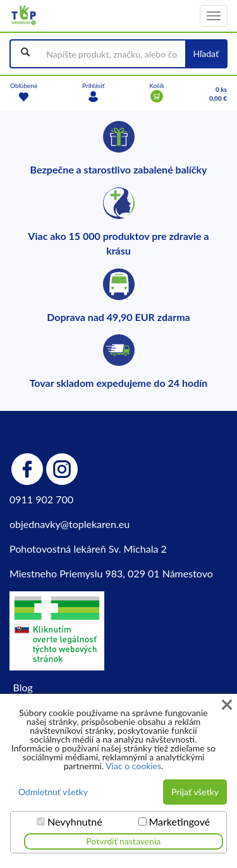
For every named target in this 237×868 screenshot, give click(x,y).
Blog (23, 687)
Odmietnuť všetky (53, 792)
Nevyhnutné (75, 822)
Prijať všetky (195, 792)
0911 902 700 (41, 499)
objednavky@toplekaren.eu (70, 524)
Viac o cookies (133, 766)
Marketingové (179, 822)
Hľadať (206, 53)
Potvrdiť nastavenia (123, 841)
